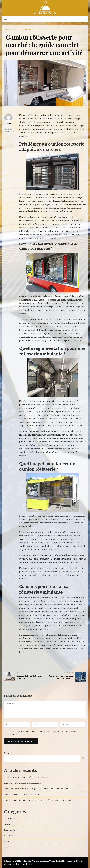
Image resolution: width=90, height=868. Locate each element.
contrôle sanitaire (64, 442)
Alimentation (10, 818)
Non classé (9, 836)
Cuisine (7, 824)
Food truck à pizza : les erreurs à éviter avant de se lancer (28, 777)
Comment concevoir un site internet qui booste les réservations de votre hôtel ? (37, 800)
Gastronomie (26, 30)
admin (8, 119)
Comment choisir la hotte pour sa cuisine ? (22, 795)
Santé (6, 841)
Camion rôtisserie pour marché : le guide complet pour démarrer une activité (37, 789)
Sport (6, 847)
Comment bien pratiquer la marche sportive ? (23, 783)
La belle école (25, 861)
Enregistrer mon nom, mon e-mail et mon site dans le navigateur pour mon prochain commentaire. (42, 733)
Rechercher (9, 753)
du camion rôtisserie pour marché (65, 194)
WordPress (27, 864)
